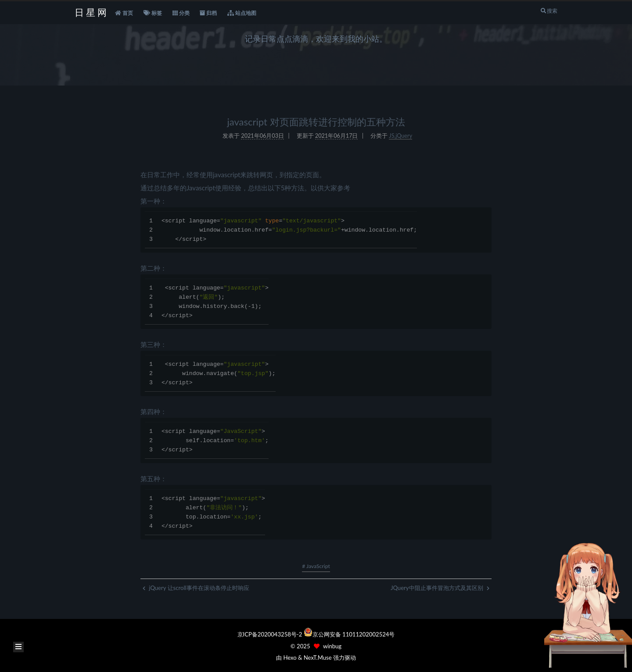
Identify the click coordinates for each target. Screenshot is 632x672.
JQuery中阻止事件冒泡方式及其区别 (440, 588)
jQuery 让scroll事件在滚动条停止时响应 (196, 588)
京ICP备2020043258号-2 (271, 634)
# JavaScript (316, 566)
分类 (181, 13)
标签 (153, 13)
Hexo (290, 658)
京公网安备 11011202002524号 (354, 634)
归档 (208, 13)
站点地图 (242, 13)
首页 (124, 13)
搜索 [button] (549, 11)
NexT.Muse (318, 658)
